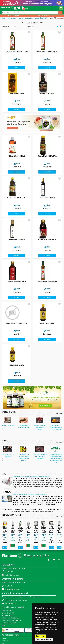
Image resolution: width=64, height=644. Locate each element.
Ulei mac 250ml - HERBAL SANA (17, 198)
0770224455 (7, 571)
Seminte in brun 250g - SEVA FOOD (28, 531)
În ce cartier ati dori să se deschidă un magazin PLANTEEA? (32, 476)
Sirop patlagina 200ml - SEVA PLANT (20, 531)
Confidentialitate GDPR (9, 623)
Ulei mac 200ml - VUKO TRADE (47, 240)
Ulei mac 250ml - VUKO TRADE (17, 282)
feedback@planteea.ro (11, 589)
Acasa (4, 638)
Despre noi (5, 641)
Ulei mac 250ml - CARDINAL (17, 240)
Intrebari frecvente (8, 613)
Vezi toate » (59, 413)
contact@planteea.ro (10, 575)
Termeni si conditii (7, 615)
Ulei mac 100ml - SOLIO (17, 94)
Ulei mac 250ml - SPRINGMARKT (47, 282)
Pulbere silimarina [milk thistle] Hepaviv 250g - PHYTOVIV (44, 532)
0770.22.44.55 (14, 16)
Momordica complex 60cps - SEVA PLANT (59, 531)
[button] (24, 8)
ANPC (3, 625)
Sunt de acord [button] (41, 636)
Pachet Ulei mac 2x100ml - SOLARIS (17, 323)
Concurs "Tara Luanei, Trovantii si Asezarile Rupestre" (30, 494)
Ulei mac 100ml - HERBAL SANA (47, 156)
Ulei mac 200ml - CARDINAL (17, 156)
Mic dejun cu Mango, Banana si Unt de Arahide (56, 427)
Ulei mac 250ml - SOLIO (47, 94)
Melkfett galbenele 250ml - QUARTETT (5, 530)
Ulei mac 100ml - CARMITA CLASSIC (17, 52)
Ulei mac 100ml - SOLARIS (47, 323)
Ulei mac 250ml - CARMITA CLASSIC (47, 52)
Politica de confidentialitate (10, 618)
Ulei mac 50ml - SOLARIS (17, 365)
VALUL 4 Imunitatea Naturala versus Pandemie (40, 456)
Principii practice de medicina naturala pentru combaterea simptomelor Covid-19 (56, 458)
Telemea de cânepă (8, 425)
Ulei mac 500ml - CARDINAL (47, 198)
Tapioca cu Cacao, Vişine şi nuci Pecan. (40, 427)
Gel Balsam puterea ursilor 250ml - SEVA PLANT (36, 532)
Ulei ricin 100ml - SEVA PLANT (13, 531)
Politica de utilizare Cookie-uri (11, 620)
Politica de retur (7, 611)
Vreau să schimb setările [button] (44, 639)
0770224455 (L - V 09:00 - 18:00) (14, 600)
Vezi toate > (59, 517)
